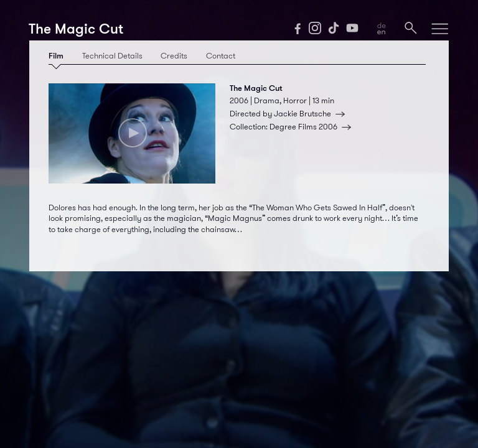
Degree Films (312, 127)
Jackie (312, 114)
